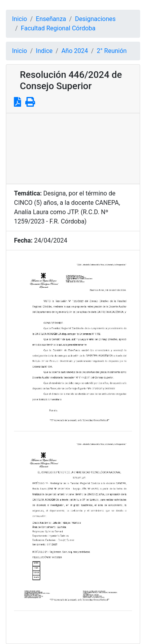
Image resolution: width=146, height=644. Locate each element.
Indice (44, 51)
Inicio (19, 19)
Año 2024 (75, 51)
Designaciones (95, 19)
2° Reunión (112, 51)
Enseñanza (51, 19)
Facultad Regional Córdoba (58, 28)
